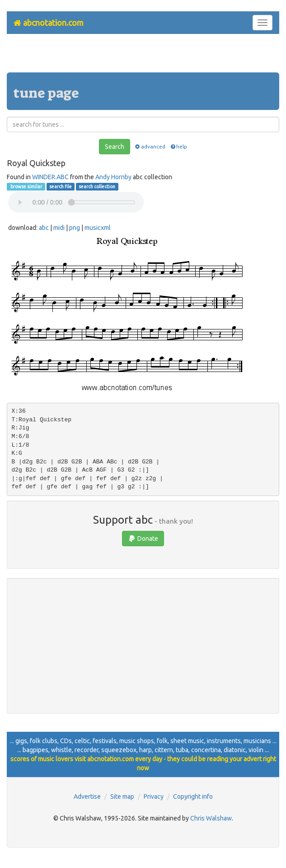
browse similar (26, 186)
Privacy (154, 796)
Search (115, 147)
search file (61, 186)
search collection (97, 186)
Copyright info (193, 796)
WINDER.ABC (50, 177)
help (178, 146)
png (75, 228)
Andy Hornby (113, 177)
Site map (122, 796)
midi (59, 228)
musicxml (98, 228)
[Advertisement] (143, 57)
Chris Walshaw (211, 818)
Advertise (87, 796)
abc (44, 228)
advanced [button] (150, 146)
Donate (143, 539)
